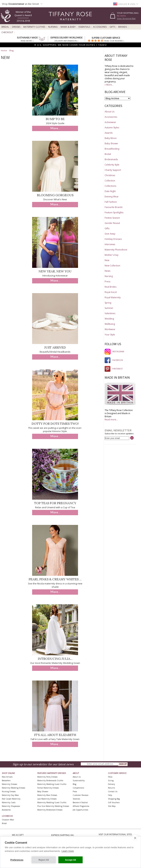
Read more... (111, 420)
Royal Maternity (113, 297)
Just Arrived (55, 347)
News (107, 271)
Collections (110, 186)
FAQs (110, 777)
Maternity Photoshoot (116, 250)
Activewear (110, 122)
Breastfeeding (112, 149)
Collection (110, 181)
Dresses (16, 27)
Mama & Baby (68, 27)
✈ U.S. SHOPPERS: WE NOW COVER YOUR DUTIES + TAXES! (70, 45)
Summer (109, 308)
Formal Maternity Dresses (48, 788)
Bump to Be (55, 119)
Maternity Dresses (9, 784)
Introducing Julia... (55, 659)
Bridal (5, 27)
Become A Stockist (80, 802)
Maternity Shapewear (11, 806)
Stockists (76, 799)
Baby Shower (111, 143)
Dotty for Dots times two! (55, 424)
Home (4, 50)
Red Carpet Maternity (11, 799)
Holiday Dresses (113, 239)
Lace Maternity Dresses (47, 799)
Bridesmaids (111, 159)
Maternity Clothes (34, 27)
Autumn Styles (112, 128)
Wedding (109, 319)
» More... (109, 85)
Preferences (17, 860)
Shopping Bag (114, 799)
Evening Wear (112, 197)
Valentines (110, 313)
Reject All (44, 860)
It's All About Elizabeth (55, 735)
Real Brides (111, 287)
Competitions (78, 788)
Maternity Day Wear (10, 795)
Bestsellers (6, 780)
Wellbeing (110, 324)
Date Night (110, 191)
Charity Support (113, 170)
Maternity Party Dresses (47, 777)
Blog (11, 50)
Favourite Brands (114, 207)
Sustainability (79, 780)
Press (107, 281)
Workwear (110, 329)
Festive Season (112, 218)
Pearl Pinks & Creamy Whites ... (55, 579)
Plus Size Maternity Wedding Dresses (53, 806)
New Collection (112, 266)
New (107, 260)
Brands (123, 27)
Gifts (112, 27)
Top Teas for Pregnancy (55, 503)
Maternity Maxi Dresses (47, 795)
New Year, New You (55, 271)
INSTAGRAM (114, 351)
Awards (109, 133)
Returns (111, 788)
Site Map (112, 806)
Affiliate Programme (81, 806)
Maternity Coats (9, 802)
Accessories (100, 27)
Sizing (111, 780)
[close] (135, 838)
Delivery (111, 784)
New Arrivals (7, 777)
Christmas (110, 175)
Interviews (110, 244)
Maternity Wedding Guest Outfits (52, 784)
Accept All (70, 860)
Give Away (110, 234)
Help (110, 795)
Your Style (110, 335)
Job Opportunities (80, 810)
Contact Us (113, 791)
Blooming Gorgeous (55, 195)
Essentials (84, 27)
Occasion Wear (8, 820)
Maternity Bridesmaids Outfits (50, 780)
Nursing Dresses (9, 791)
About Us (110, 112)
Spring (108, 303)
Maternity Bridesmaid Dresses (50, 810)
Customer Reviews (81, 795)
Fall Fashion (111, 202)
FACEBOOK (114, 360)
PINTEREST (114, 369)
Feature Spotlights (114, 212)
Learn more (68, 851)
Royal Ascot (111, 292)
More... (55, 128)
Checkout (7, 32)
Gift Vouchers (114, 802)
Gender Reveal (112, 223)
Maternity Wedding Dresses (13, 788)
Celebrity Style (112, 165)
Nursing (53, 27)
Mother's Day (112, 255)
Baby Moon (111, 138)
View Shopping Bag (126, 18)
